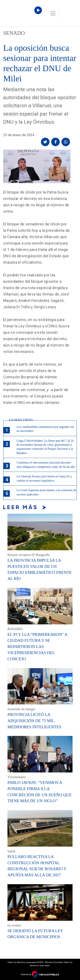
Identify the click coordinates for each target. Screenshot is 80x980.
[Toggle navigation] (53, 13)
